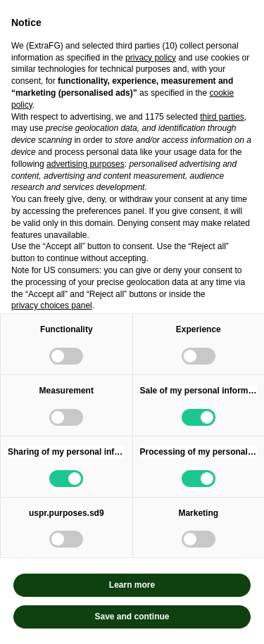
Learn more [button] (132, 585)
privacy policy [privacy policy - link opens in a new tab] (151, 58)
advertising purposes (86, 164)
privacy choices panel (52, 305)
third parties (222, 117)
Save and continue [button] (132, 617)
